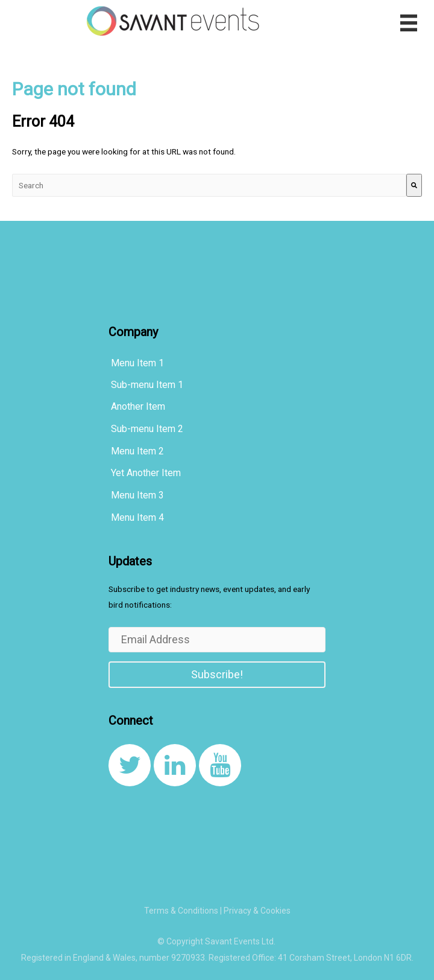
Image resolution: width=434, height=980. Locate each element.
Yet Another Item (146, 473)
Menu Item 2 (137, 451)
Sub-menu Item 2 (147, 429)
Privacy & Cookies (257, 911)
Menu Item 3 (137, 495)
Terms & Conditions (181, 911)
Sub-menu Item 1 (147, 385)
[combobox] (209, 186)
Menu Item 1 (137, 363)
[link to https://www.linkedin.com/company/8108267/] (175, 765)
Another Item (138, 406)
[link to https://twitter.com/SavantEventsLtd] (130, 765)
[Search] (414, 186)
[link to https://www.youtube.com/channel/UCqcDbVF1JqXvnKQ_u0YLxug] (220, 765)
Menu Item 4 (137, 517)
